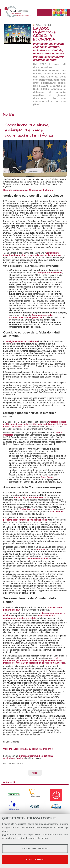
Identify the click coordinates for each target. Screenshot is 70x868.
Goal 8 (47, 25)
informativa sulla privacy (36, 838)
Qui (4, 834)
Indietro (35, 773)
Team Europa (47, 477)
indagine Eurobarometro (50, 273)
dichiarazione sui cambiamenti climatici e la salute (29, 617)
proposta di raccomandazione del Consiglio (25, 520)
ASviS (39, 25)
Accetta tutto (35, 859)
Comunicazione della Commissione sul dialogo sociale (31, 316)
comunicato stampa (38, 559)
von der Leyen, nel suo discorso (30, 497)
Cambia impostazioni (35, 848)
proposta (41, 549)
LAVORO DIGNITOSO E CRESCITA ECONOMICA (45, 34)
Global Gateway (28, 509)
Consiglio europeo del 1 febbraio (21, 341)
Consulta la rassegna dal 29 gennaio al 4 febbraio (28, 190)
